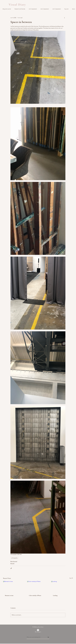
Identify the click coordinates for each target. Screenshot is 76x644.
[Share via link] (11, 568)
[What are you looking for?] (36, 637)
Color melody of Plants (35, 595)
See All (71, 578)
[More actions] (64, 18)
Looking (55, 595)
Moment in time (9, 595)
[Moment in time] (14, 587)
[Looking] (62, 587)
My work (12, 563)
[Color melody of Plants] (38, 587)
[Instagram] (38, 630)
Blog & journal (14, 561)
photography (14, 558)
